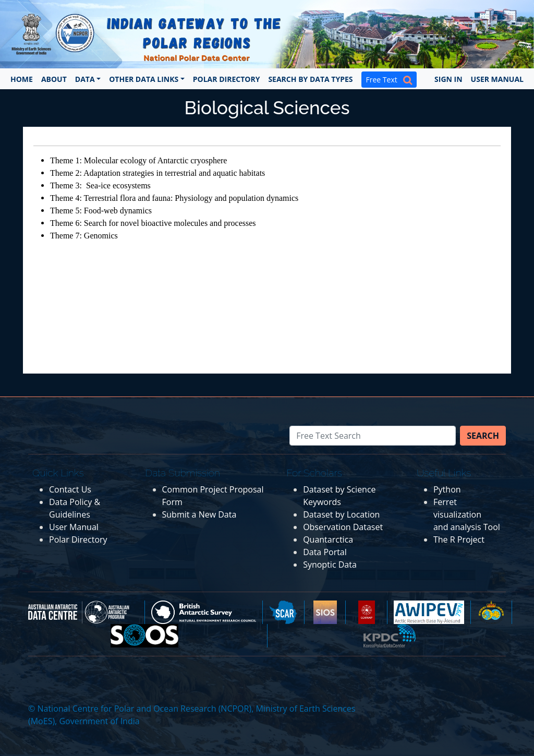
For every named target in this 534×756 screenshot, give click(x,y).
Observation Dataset (343, 527)
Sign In (448, 79)
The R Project (459, 539)
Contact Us (70, 489)
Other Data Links (144, 79)
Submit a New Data (199, 514)
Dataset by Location (341, 514)
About (54, 79)
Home (22, 79)
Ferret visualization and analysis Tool (467, 514)
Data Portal (325, 552)
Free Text (389, 80)
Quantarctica (328, 539)
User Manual (497, 79)
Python (447, 489)
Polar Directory (227, 79)
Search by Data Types (310, 79)
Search (483, 436)
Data (85, 79)
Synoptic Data (330, 565)
